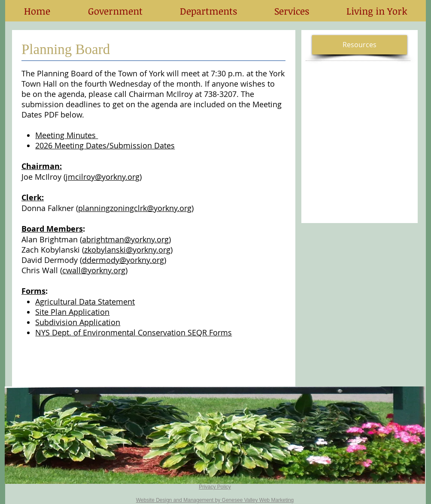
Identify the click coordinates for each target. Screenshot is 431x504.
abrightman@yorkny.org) (126, 239)
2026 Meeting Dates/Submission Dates (105, 145)
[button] (115, 11)
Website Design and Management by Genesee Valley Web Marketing (215, 500)
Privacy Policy (215, 487)
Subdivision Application (78, 322)
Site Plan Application (72, 312)
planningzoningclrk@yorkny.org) (136, 208)
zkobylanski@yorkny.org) (128, 250)
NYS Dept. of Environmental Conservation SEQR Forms (134, 332)
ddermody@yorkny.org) (124, 260)
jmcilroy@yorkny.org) (104, 177)
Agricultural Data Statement (85, 302)
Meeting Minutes (67, 135)
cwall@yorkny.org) (95, 270)
